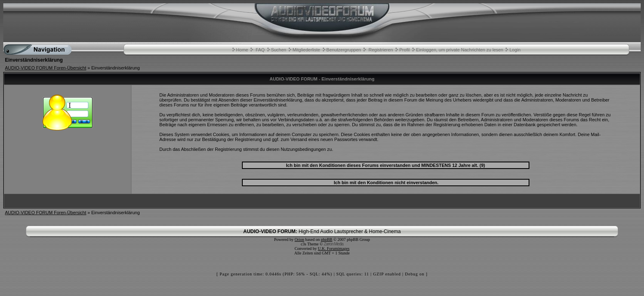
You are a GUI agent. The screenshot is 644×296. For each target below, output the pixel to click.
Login (515, 50)
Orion (299, 239)
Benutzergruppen (344, 50)
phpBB (327, 239)
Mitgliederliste (306, 50)
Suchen (279, 50)
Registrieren (381, 50)
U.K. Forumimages (334, 249)
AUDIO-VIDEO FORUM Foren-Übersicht (46, 68)
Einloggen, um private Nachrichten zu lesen (460, 50)
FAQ (260, 50)
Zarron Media (333, 244)
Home (242, 50)
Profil (404, 50)
